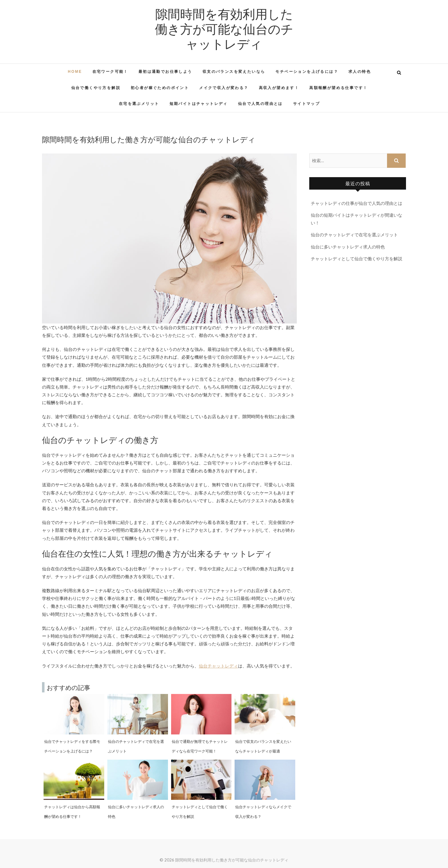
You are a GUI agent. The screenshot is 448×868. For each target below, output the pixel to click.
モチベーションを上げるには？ (307, 72)
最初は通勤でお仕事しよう (165, 72)
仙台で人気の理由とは (260, 104)
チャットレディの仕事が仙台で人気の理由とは (357, 203)
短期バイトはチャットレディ (199, 104)
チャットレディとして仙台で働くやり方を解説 (357, 259)
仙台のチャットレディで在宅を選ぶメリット (354, 235)
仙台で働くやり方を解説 (96, 88)
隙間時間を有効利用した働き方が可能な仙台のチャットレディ (224, 29)
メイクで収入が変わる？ (224, 88)
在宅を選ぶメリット (139, 104)
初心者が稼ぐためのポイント (160, 88)
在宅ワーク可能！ (110, 72)
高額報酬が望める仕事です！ (338, 88)
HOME (75, 72)
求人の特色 (360, 72)
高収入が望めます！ (279, 88)
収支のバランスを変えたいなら (234, 72)
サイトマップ (306, 104)
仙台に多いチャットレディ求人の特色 (348, 247)
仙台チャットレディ (218, 666)
